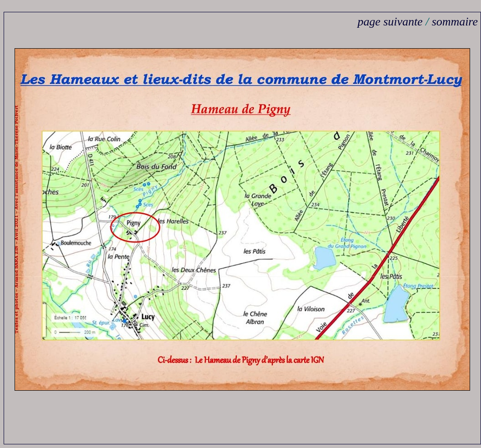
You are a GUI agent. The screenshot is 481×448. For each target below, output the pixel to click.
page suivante (390, 22)
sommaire (455, 22)
